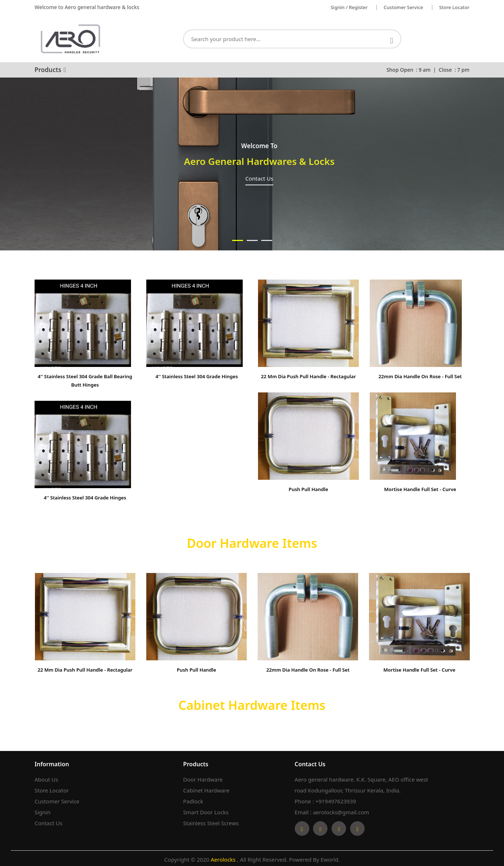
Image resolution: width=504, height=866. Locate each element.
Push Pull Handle (308, 497)
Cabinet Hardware (206, 788)
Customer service (403, 7)
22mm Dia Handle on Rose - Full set (420, 376)
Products (50, 70)
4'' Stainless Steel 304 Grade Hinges (85, 497)
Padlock (193, 799)
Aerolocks (224, 857)
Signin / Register (349, 7)
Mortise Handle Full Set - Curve (420, 489)
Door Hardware (203, 777)
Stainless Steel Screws (211, 821)
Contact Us (48, 821)
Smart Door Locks (206, 810)
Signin (43, 810)
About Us (46, 777)
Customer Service (57, 799)
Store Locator (454, 7)
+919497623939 (336, 799)
